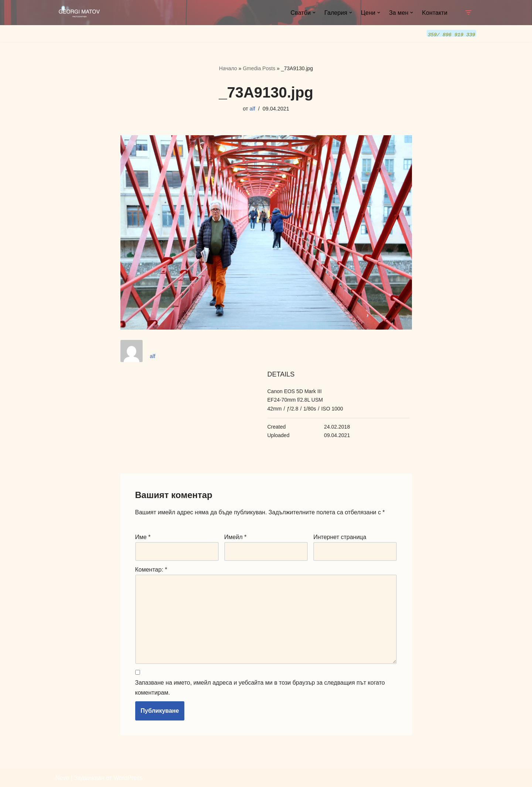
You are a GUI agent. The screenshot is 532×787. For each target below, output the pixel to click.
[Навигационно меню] (468, 13)
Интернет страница (340, 537)
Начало (228, 68)
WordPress (128, 778)
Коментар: (151, 569)
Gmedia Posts (259, 68)
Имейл (235, 537)
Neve (62, 778)
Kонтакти (435, 13)
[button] (314, 13)
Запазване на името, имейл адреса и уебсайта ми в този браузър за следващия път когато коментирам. (260, 687)
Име (143, 537)
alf (253, 108)
